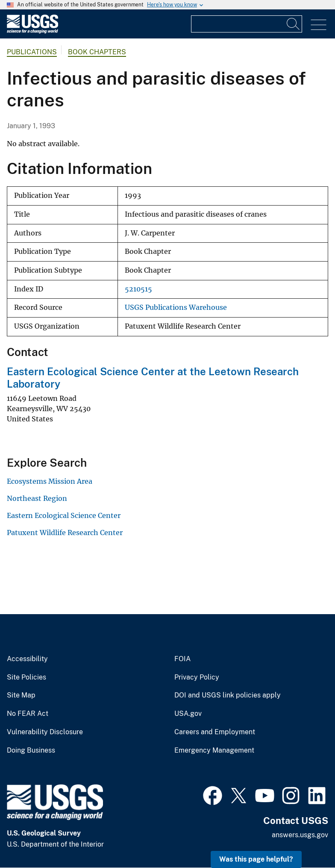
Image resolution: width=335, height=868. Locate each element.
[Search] (294, 24)
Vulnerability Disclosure (45, 732)
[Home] (32, 31)
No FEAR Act (28, 714)
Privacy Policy (197, 677)
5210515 (138, 289)
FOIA (182, 659)
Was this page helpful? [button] (256, 859)
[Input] (247, 24)
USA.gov (188, 714)
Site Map (21, 695)
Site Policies (26, 677)
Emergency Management (214, 750)
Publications (32, 52)
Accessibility (27, 659)
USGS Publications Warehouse (176, 307)
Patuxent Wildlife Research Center (65, 533)
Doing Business (31, 750)
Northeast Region (37, 498)
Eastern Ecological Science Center (64, 515)
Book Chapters (97, 52)
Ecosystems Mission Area (50, 481)
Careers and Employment (215, 732)
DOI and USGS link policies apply (228, 695)
